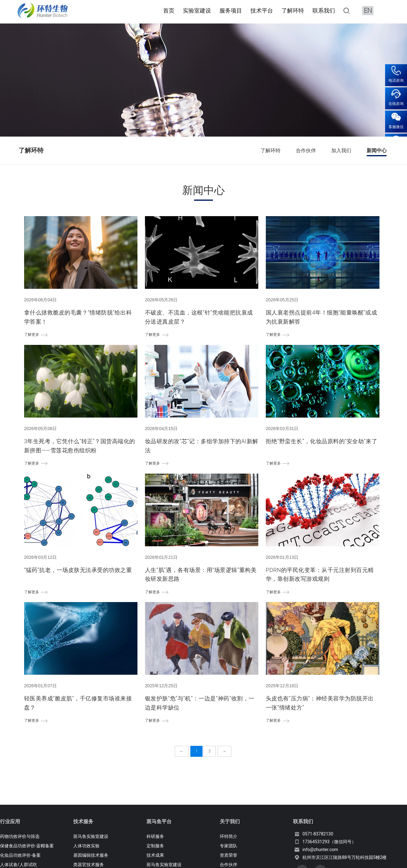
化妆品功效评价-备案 (20, 855)
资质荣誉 (229, 855)
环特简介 (229, 836)
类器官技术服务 (89, 864)
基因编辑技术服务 (91, 855)
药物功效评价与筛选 (20, 836)
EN (368, 10)
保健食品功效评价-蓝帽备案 (27, 845)
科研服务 (155, 836)
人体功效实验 (86, 845)
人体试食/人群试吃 (18, 864)
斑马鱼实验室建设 (91, 836)
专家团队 (229, 845)
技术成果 (155, 855)
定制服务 (155, 845)
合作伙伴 (229, 864)
